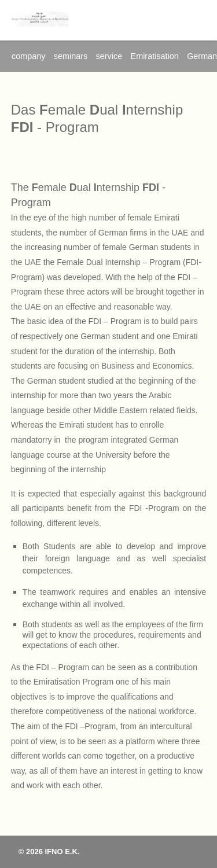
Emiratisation (155, 56)
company (28, 56)
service (109, 56)
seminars (71, 56)
